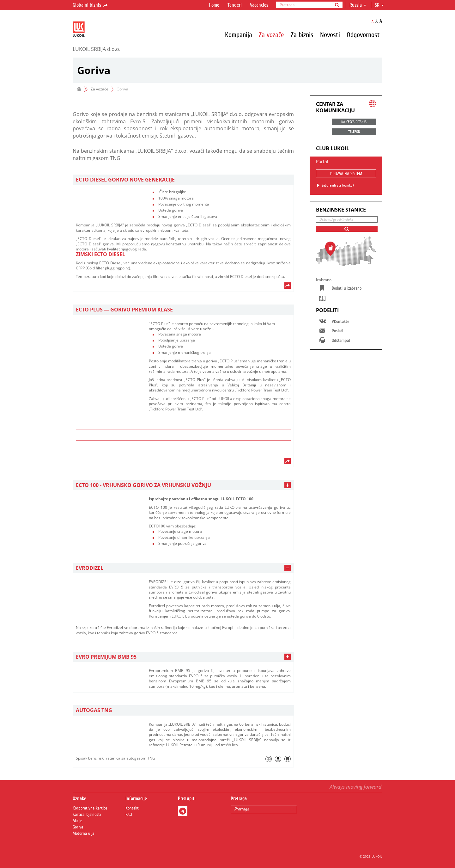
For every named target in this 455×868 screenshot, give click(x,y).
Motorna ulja (83, 834)
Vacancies (259, 5)
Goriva (78, 827)
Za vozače (271, 34)
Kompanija (239, 34)
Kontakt (132, 808)
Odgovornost (363, 34)
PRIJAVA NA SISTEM (346, 174)
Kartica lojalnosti (87, 815)
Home (214, 5)
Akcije (77, 821)
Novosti (330, 34)
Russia (358, 5)
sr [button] (379, 5)
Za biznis (302, 34)
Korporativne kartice (90, 808)
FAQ (129, 815)
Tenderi (235, 5)
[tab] (183, 180)
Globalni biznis (91, 5)
